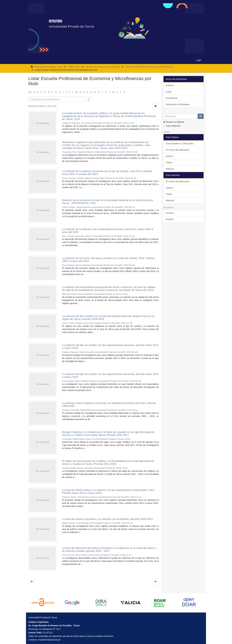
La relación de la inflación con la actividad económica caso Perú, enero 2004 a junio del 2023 (108, 231)
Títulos (169, 163)
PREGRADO (74, 67)
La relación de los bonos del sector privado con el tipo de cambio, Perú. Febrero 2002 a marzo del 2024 (108, 260)
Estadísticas (172, 98)
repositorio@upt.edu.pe (49, 640)
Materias (170, 169)
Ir (89, 99)
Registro (170, 219)
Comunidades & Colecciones (180, 144)
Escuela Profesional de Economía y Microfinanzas (149, 67)
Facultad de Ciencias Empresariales (103, 67)
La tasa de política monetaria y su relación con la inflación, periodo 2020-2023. (108, 519)
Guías (169, 92)
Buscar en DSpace (174, 122)
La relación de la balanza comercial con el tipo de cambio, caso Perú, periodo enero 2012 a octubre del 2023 (107, 173)
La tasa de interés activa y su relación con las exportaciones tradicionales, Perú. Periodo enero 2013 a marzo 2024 (108, 492)
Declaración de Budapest (178, 104)
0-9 (30, 92)
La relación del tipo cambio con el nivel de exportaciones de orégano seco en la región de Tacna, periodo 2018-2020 (108, 318)
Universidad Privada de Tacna (48, 67)
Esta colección (172, 126)
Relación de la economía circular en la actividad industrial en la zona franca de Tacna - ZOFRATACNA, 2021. (108, 202)
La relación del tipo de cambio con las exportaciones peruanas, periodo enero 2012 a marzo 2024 (110, 347)
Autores (170, 156)
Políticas (170, 85)
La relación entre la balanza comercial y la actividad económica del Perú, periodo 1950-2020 (109, 405)
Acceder (170, 213)
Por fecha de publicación (178, 150)
